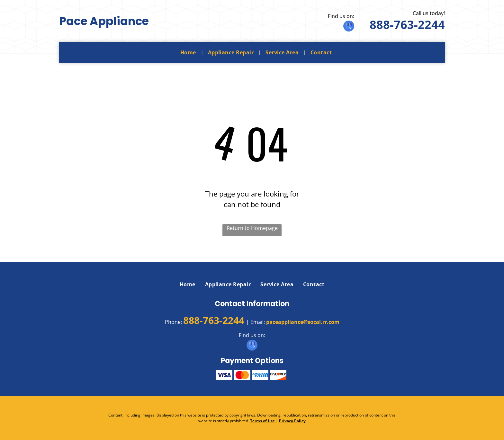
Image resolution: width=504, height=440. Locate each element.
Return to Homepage (252, 228)
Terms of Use (262, 421)
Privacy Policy (292, 421)
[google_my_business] (349, 27)
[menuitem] (189, 52)
